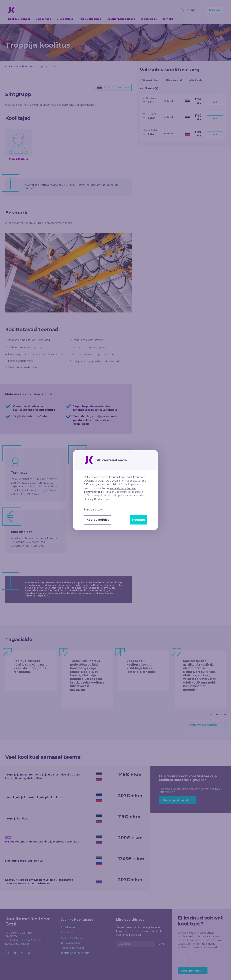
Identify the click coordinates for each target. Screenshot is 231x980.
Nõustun (138, 520)
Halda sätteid (94, 509)
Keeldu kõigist (98, 520)
